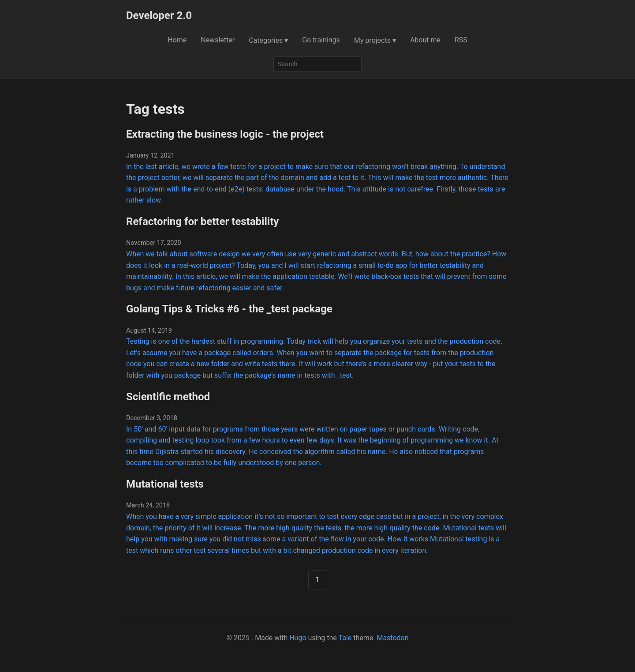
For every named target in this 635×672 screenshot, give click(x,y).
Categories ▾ (268, 40)
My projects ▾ (375, 40)
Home (177, 40)
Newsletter (218, 40)
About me (425, 40)
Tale (345, 638)
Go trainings (321, 40)
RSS (461, 40)
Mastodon (392, 638)
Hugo (298, 638)
